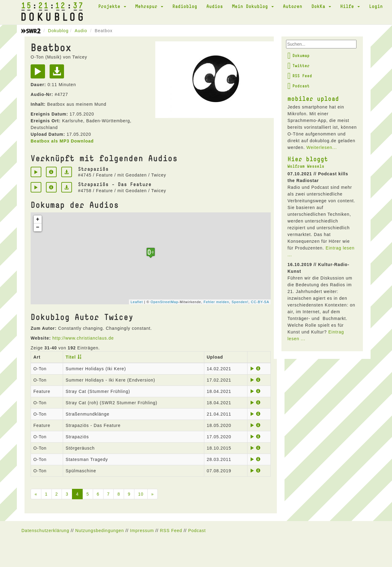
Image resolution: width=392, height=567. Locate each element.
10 (141, 494)
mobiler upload (313, 98)
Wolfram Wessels (306, 166)
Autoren (293, 6)
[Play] (39, 74)
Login (376, 6)
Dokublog (58, 31)
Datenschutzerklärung (45, 531)
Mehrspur (149, 6)
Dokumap (299, 55)
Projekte (112, 6)
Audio (81, 31)
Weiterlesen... (321, 147)
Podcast (299, 86)
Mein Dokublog (253, 6)
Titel (71, 357)
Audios (215, 6)
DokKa (321, 6)
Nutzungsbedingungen (100, 531)
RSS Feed (300, 76)
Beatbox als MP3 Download (62, 141)
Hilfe (350, 6)
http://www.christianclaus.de (83, 338)
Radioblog (185, 6)
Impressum (142, 531)
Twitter (299, 66)
